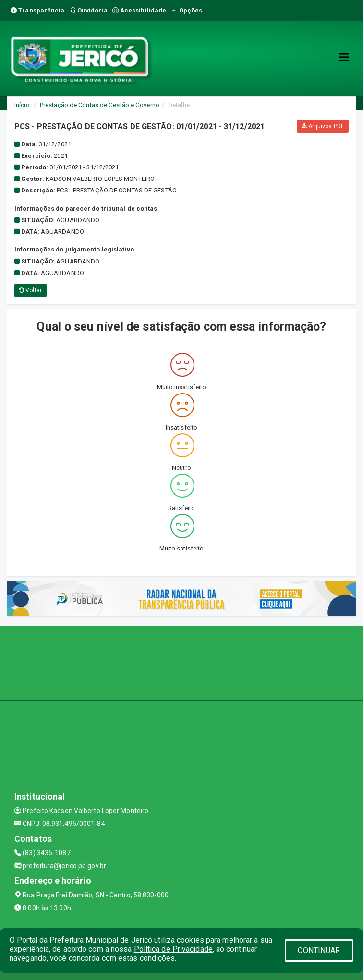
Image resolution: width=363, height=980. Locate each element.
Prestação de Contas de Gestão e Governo (100, 105)
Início (22, 105)
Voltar (30, 290)
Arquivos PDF (323, 126)
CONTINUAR (319, 950)
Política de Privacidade (173, 949)
